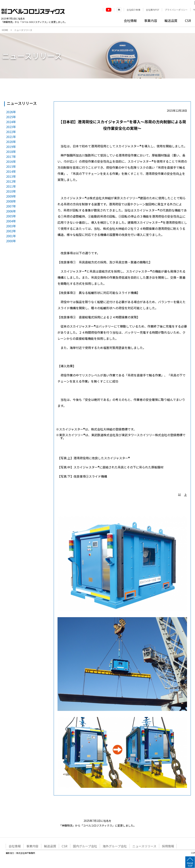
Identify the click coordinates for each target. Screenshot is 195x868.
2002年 (11, 231)
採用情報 (168, 846)
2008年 (11, 201)
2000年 (11, 241)
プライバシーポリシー (176, 10)
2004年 (11, 221)
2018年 (11, 152)
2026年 (11, 112)
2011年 (11, 186)
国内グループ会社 (85, 846)
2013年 (11, 176)
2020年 (11, 142)
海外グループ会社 (115, 846)
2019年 (11, 147)
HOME (5, 30)
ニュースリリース (144, 846)
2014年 (11, 171)
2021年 (11, 137)
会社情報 (130, 21)
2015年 (11, 166)
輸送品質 (171, 21)
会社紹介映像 (133, 10)
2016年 (11, 161)
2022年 (11, 132)
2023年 (11, 127)
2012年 (11, 181)
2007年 (11, 206)
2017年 (11, 157)
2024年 (11, 122)
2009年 (11, 196)
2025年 (11, 117)
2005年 (11, 216)
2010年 (11, 191)
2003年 (11, 226)
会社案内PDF (153, 10)
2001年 (11, 236)
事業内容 (151, 21)
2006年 (11, 211)
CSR (188, 21)
